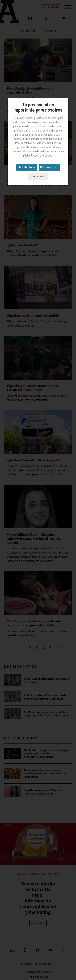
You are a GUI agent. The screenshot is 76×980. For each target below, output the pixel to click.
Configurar (38, 176)
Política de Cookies (41, 156)
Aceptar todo (27, 167)
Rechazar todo (49, 167)
